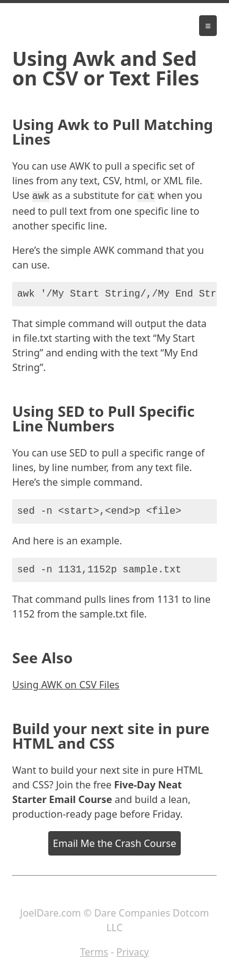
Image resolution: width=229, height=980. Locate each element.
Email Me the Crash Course (115, 842)
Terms (94, 951)
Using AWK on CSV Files (66, 683)
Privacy (133, 951)
